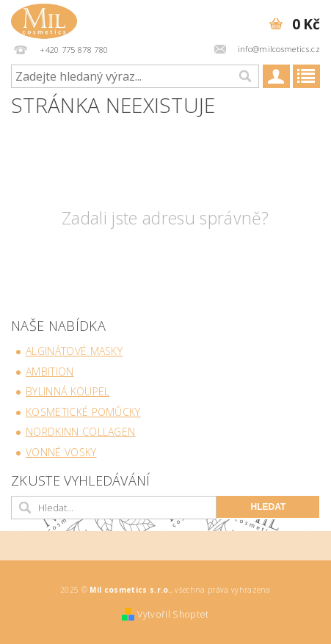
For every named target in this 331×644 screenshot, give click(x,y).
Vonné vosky (61, 452)
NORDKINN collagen (80, 432)
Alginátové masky (74, 351)
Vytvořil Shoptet (173, 614)
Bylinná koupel (68, 391)
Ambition (50, 372)
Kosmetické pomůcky (83, 412)
